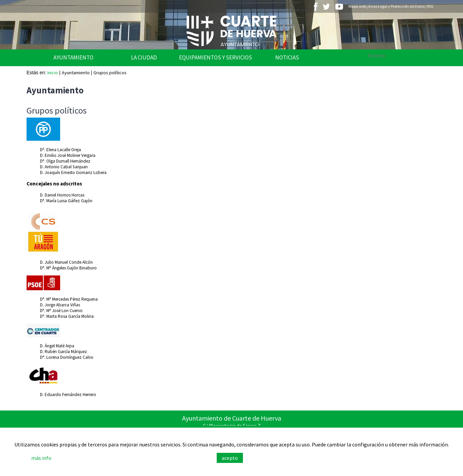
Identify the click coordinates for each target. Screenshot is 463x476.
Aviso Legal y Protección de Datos (396, 6)
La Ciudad (144, 57)
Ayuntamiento (73, 57)
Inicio (53, 73)
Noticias (287, 57)
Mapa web (357, 6)
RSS (430, 6)
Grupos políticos (110, 73)
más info (41, 458)
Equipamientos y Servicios (216, 57)
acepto (230, 458)
